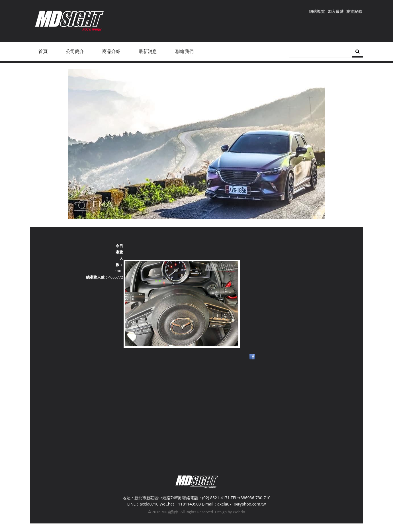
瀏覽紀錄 (354, 11)
